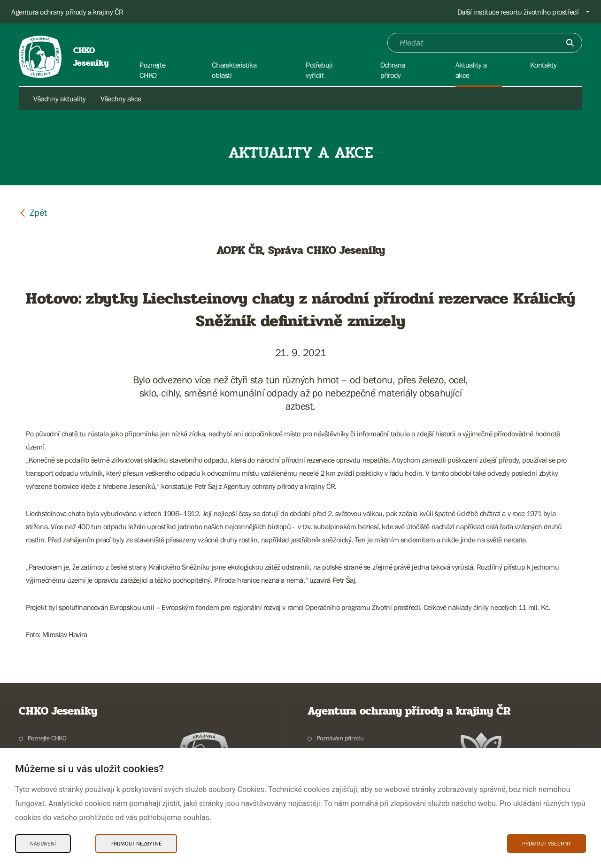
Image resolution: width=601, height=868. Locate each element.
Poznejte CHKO (47, 738)
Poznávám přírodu (340, 738)
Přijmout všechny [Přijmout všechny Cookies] (547, 844)
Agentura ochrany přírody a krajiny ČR (67, 12)
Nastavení (43, 844)
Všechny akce (121, 99)
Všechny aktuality (59, 99)
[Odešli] (570, 43)
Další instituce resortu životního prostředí (518, 12)
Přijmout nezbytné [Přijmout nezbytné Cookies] (136, 844)
